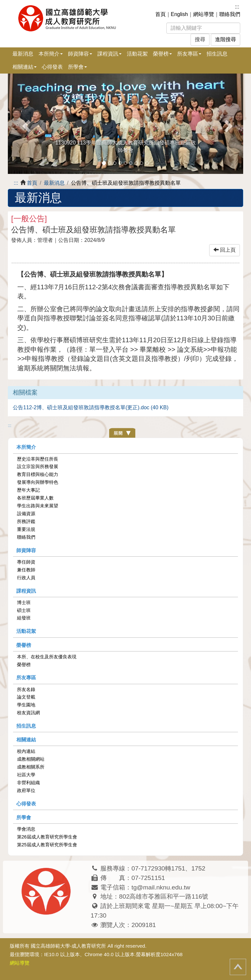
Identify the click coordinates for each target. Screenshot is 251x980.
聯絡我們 (230, 14)
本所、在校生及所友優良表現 (47, 657)
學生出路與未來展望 (38, 506)
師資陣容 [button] (80, 54)
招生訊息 (217, 54)
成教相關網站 (31, 759)
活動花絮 (137, 54)
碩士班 (24, 610)
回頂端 (238, 967)
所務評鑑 (26, 521)
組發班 (24, 618)
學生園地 (26, 705)
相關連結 (26, 740)
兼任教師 (26, 570)
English (179, 14)
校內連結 (26, 751)
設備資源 (26, 514)
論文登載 (26, 697)
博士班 (24, 602)
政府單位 (26, 790)
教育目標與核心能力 (38, 474)
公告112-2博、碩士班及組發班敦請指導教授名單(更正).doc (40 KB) (91, 407)
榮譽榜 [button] (162, 54)
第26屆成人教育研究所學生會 (47, 837)
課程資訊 (26, 591)
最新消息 (23, 54)
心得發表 (52, 67)
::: (237, 7)
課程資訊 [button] (109, 54)
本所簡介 (26, 447)
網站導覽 (204, 14)
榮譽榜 (24, 645)
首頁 (160, 14)
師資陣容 (26, 550)
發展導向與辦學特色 (38, 482)
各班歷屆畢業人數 (35, 498)
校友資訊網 (28, 713)
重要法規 (26, 529)
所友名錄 (26, 689)
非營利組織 (28, 783)
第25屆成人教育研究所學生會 (47, 845)
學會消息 (26, 829)
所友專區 (26, 677)
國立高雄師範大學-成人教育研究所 (68, 946)
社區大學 (26, 775)
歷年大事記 (28, 490)
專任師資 (26, 562)
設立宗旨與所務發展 (38, 466)
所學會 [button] (77, 67)
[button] (25, 124)
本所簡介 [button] (51, 54)
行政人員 (26, 578)
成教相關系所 (31, 767)
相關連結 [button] (25, 67)
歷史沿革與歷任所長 (38, 459)
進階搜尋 (226, 39)
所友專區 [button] (189, 54)
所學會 (24, 817)
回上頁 (225, 250)
